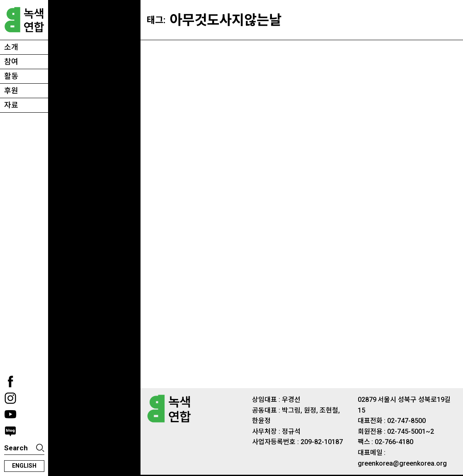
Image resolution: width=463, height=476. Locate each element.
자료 (11, 105)
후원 (11, 91)
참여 (11, 62)
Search (16, 448)
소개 (11, 47)
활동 (11, 76)
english (24, 466)
